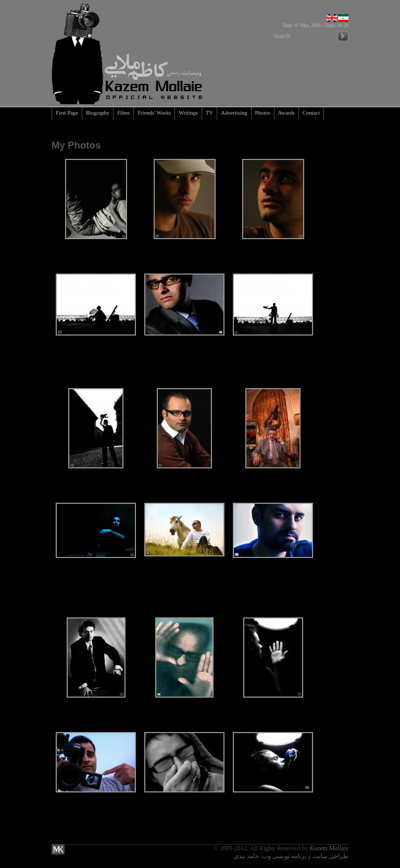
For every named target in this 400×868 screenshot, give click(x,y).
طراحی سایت (330, 856)
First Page (67, 113)
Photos (263, 113)
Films (123, 113)
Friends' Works (154, 113)
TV (209, 113)
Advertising (234, 113)
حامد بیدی (246, 856)
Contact (311, 113)
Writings (188, 113)
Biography (98, 113)
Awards (286, 113)
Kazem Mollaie (329, 848)
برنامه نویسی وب (284, 856)
